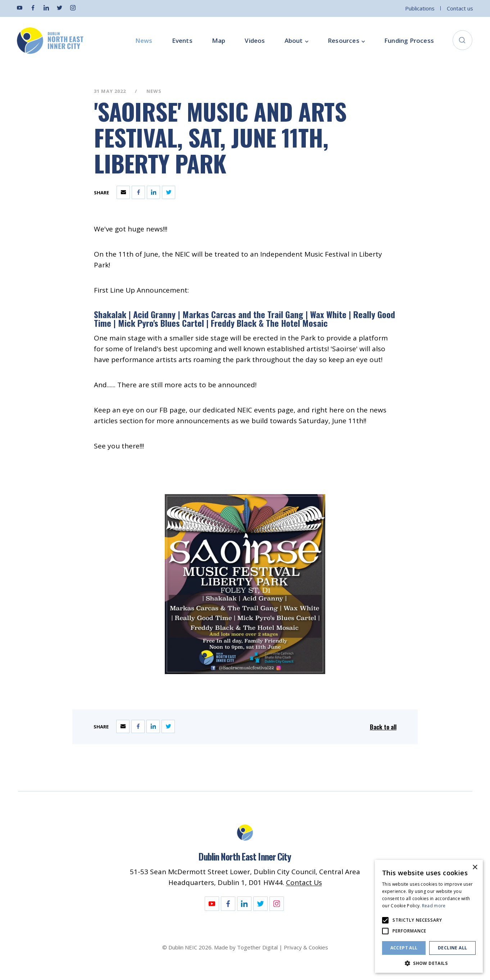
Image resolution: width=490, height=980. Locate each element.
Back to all (383, 727)
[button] (429, 963)
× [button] (475, 868)
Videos (255, 41)
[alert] (429, 916)
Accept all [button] (404, 948)
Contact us (460, 8)
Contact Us (304, 882)
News (144, 41)
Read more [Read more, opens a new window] (434, 906)
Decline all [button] (452, 948)
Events (182, 41)
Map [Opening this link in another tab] (219, 41)
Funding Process (409, 41)
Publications (420, 8)
